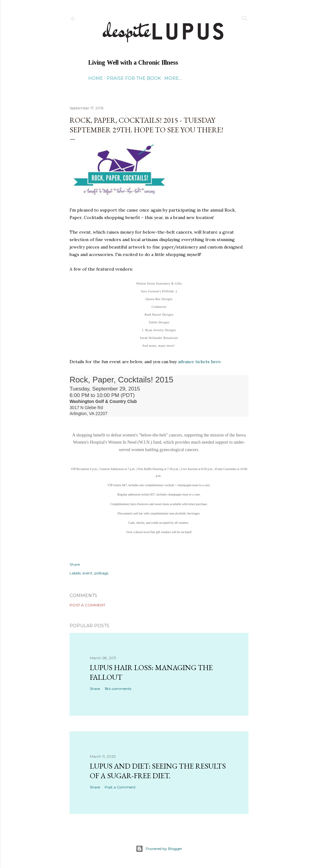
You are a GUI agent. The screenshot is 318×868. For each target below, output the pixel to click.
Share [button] (75, 564)
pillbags (101, 573)
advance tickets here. (200, 362)
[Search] (245, 17)
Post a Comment (87, 605)
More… (173, 78)
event (88, 573)
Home (96, 78)
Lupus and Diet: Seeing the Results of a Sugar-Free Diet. (158, 771)
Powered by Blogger (159, 849)
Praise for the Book (134, 78)
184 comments (118, 689)
